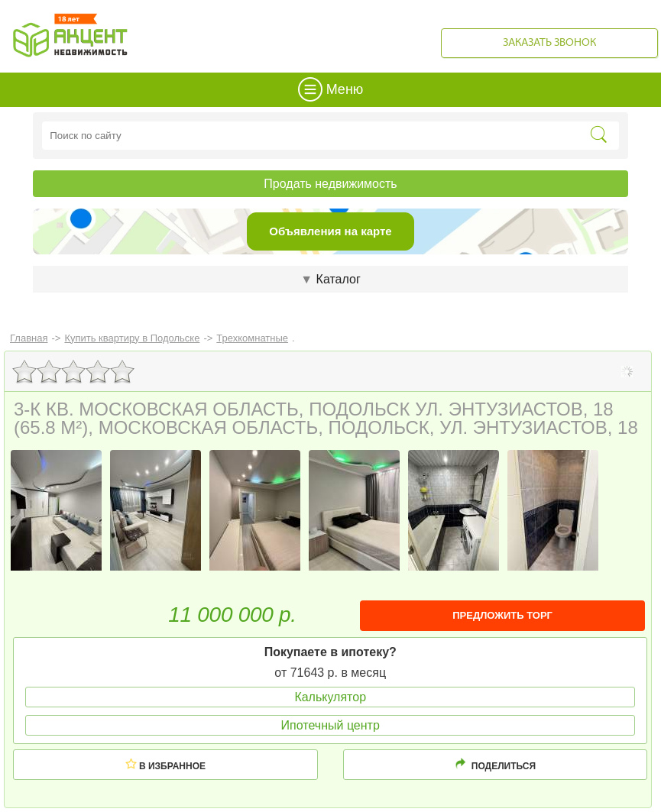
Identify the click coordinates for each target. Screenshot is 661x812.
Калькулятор (330, 697)
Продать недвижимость (330, 184)
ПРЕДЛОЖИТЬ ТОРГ (502, 615)
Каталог (330, 279)
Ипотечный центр (330, 725)
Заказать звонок (549, 43)
